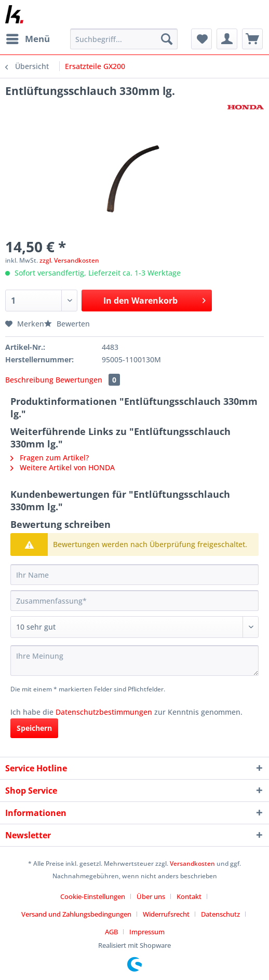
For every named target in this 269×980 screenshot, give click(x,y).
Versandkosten (192, 863)
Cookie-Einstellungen (93, 896)
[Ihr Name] (134, 575)
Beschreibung (29, 380)
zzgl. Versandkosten (69, 260)
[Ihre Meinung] (134, 661)
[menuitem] (28, 39)
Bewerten (67, 324)
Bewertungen (88, 380)
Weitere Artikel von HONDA (63, 467)
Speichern (34, 728)
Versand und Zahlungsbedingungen (76, 914)
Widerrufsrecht (166, 914)
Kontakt (189, 896)
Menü (28, 38)
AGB (111, 932)
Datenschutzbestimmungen (104, 712)
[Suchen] (167, 39)
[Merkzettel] (201, 39)
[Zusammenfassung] (134, 601)
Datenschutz (220, 914)
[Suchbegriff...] (124, 39)
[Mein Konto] (227, 39)
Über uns (151, 896)
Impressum (147, 932)
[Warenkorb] (252, 39)
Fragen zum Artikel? (50, 458)
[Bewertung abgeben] (134, 627)
